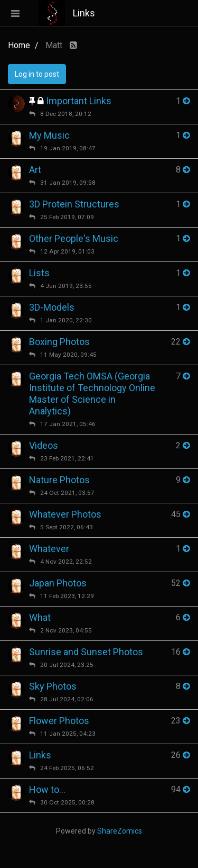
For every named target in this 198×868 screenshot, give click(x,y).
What (40, 617)
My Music (49, 135)
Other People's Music (74, 238)
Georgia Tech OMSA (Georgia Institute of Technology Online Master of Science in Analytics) (92, 394)
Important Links (79, 101)
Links (40, 755)
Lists (39, 273)
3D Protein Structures (74, 204)
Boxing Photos (59, 342)
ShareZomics (120, 831)
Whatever (49, 549)
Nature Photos (59, 480)
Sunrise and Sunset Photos (86, 652)
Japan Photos (58, 583)
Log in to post (37, 74)
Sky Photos (53, 686)
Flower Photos (59, 721)
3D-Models (52, 307)
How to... (47, 789)
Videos (44, 445)
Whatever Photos (65, 514)
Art (35, 170)
